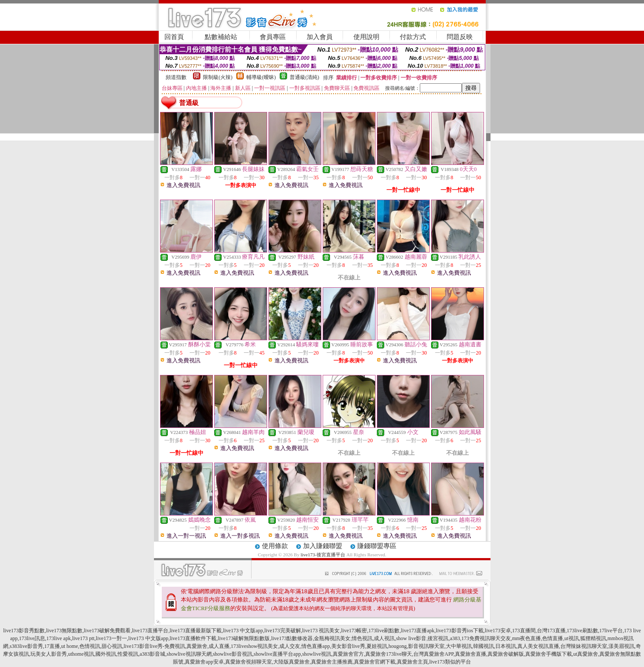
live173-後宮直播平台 (323, 555)
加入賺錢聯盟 (323, 546)
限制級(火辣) (218, 77)
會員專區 (273, 37)
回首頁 (174, 37)
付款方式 (413, 37)
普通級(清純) (304, 77)
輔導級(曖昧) (261, 77)
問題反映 (460, 37)
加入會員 (320, 37)
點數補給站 (221, 37)
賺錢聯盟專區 (377, 546)
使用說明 (366, 37)
